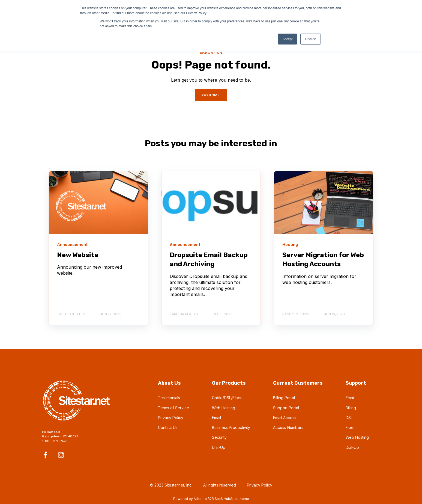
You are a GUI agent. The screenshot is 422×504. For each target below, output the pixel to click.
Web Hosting (224, 408)
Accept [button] (288, 39)
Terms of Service (173, 408)
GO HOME (211, 95)
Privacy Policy (171, 418)
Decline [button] (310, 39)
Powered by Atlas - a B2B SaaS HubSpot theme (211, 499)
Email (216, 418)
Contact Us (168, 427)
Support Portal (286, 408)
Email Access (285, 418)
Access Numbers (288, 427)
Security (219, 437)
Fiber (350, 427)
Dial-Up (219, 447)
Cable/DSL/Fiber (227, 398)
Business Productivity (231, 427)
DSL (349, 418)
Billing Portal (284, 398)
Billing (351, 408)
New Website (78, 255)
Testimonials (169, 398)
